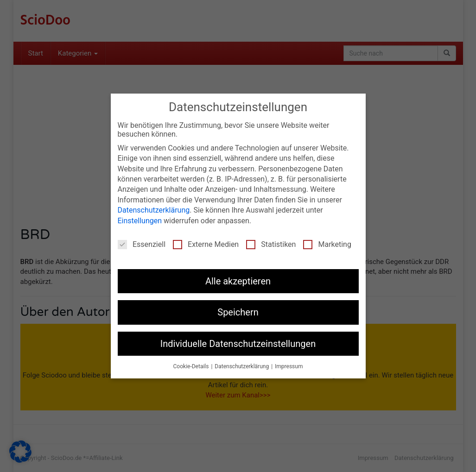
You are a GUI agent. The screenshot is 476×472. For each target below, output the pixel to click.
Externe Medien (206, 244)
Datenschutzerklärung (154, 210)
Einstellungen (140, 221)
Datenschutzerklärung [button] (242, 366)
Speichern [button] (238, 312)
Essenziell (142, 244)
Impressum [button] (289, 366)
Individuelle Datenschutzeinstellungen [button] (238, 344)
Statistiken (271, 244)
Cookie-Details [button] (192, 366)
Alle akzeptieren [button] (238, 281)
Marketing (327, 244)
